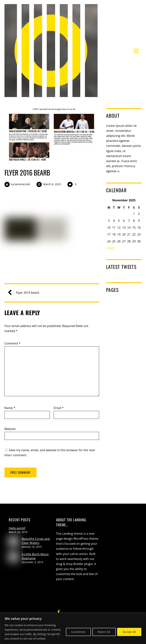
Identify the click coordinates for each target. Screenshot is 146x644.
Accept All (129, 632)
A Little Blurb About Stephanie (35, 556)
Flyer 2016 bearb (27, 172)
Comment (13, 343)
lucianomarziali (20, 184)
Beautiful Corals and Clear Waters (36, 541)
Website (10, 429)
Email (59, 408)
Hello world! (17, 528)
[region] (73, 628)
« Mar (110, 248)
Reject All (104, 632)
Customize (78, 632)
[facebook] (59, 611)
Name (10, 408)
